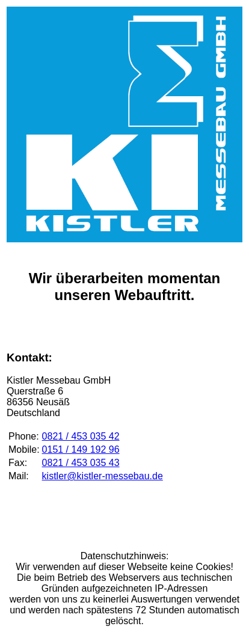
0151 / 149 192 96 (81, 449)
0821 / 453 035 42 (81, 436)
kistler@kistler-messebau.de (103, 476)
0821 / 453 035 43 (81, 463)
